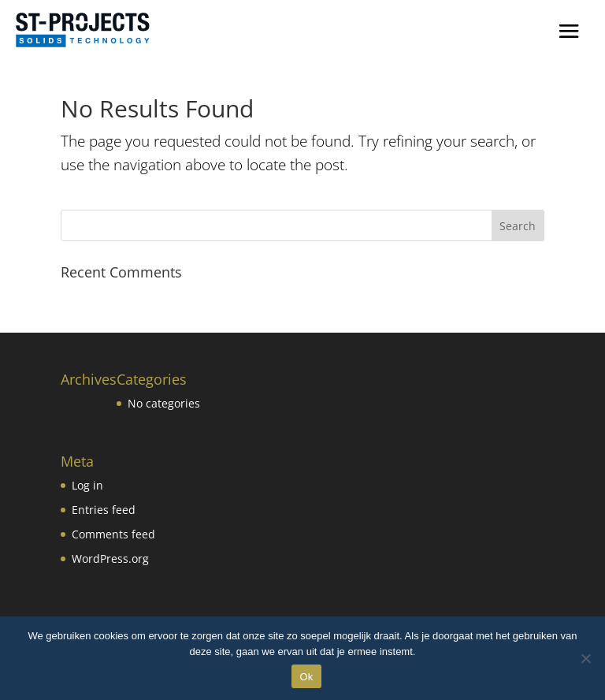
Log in (87, 485)
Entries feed (104, 510)
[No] (585, 658)
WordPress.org (110, 559)
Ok (306, 677)
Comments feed (113, 534)
